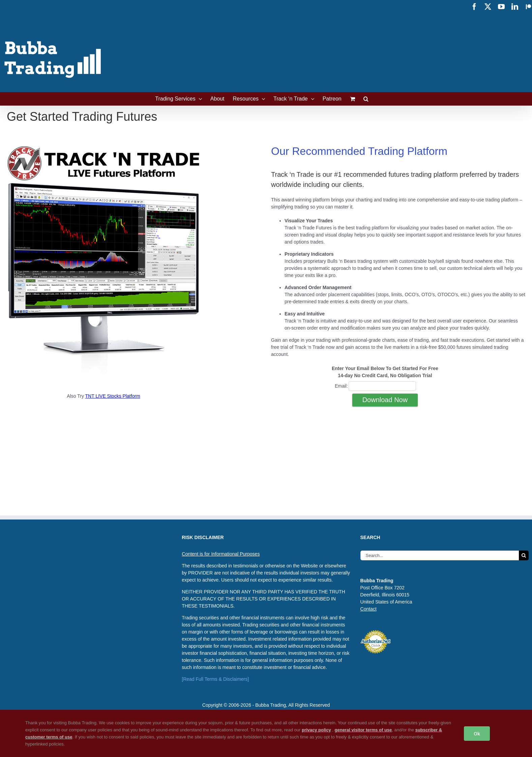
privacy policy (316, 730)
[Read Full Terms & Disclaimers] (215, 679)
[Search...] (440, 555)
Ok (477, 734)
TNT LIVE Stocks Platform (113, 396)
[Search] (524, 555)
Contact (368, 609)
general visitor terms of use (363, 730)
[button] (366, 99)
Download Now (385, 400)
